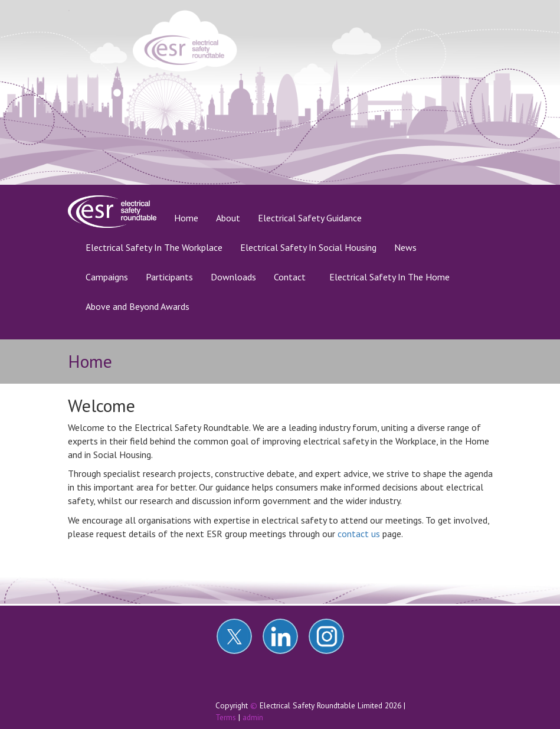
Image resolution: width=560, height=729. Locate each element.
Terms (226, 717)
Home (191, 218)
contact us (359, 534)
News (405, 247)
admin (253, 717)
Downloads (233, 277)
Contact (290, 277)
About (228, 218)
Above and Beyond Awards (137, 306)
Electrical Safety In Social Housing (308, 247)
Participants (169, 277)
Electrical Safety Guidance (310, 218)
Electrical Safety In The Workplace (154, 247)
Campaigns (107, 277)
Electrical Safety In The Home (389, 277)
